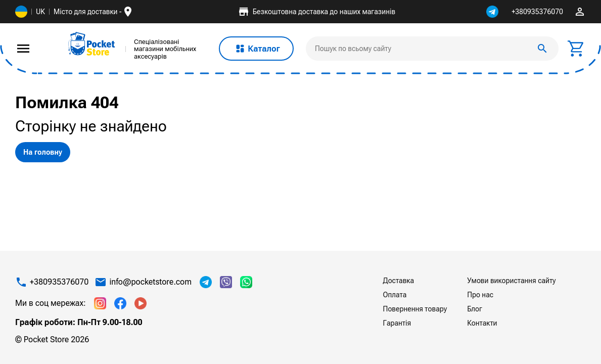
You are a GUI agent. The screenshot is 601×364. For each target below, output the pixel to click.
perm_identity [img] (580, 12)
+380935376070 (537, 12)
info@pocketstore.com (150, 282)
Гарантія (397, 323)
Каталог (256, 49)
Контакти (482, 323)
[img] (92, 44)
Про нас (480, 295)
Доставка (399, 281)
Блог (475, 309)
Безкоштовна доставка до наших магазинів (316, 12)
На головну (43, 152)
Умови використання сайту (511, 281)
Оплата (395, 295)
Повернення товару (415, 309)
